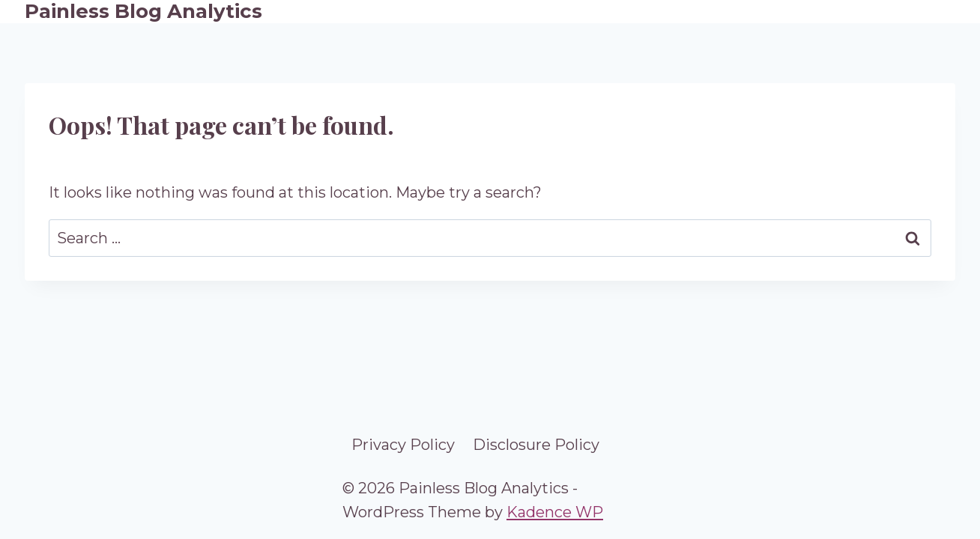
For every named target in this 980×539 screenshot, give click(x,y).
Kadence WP (555, 512)
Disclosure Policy (536, 445)
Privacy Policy (403, 445)
